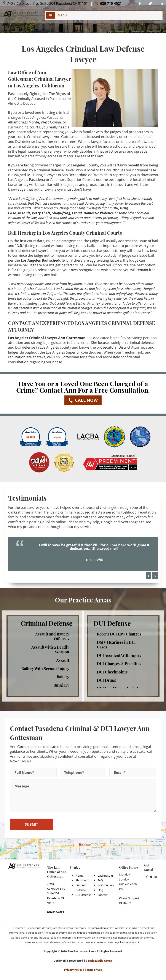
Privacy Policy (73, 970)
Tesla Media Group (100, 961)
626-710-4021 (109, 3)
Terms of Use (93, 970)
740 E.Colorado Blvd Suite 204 (45, 3)
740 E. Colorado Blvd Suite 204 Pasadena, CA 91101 (56, 893)
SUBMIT (31, 824)
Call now (83, 400)
